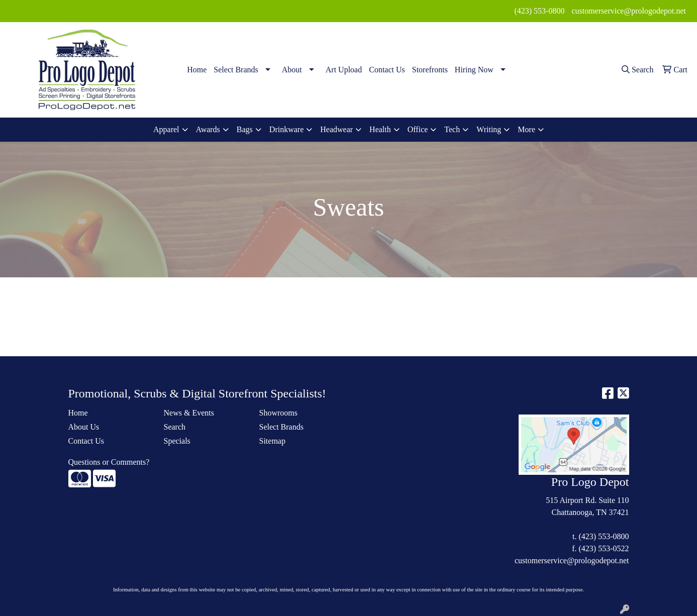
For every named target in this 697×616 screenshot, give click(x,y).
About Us (84, 427)
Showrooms (278, 413)
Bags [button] (245, 129)
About (292, 70)
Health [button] (380, 129)
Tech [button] (452, 129)
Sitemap (272, 441)
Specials (177, 441)
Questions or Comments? (109, 462)
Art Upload (344, 70)
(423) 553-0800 (539, 11)
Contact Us (387, 70)
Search (175, 427)
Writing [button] (489, 129)
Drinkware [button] (286, 129)
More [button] (526, 129)
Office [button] (418, 129)
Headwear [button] (336, 129)
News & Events (189, 413)
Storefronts (430, 70)
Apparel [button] (166, 129)
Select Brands (236, 70)
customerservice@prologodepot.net (629, 11)
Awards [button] (208, 129)
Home (197, 70)
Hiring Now (474, 70)
